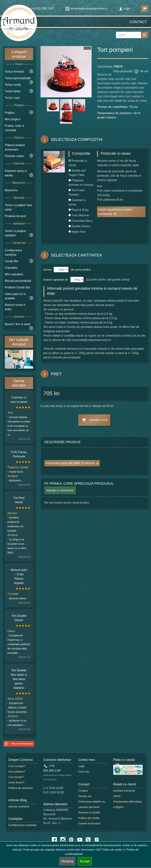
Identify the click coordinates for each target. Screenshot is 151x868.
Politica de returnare (21, 788)
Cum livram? (16, 777)
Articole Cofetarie (19, 806)
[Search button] (145, 35)
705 (48, 393)
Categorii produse (19, 54)
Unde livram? (16, 782)
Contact (138, 22)
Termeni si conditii (89, 812)
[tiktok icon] (97, 840)
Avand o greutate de (56, 280)
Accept (85, 861)
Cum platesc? (17, 771)
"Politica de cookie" (112, 850)
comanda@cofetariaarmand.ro (86, 8)
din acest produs (80, 270)
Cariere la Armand (89, 823)
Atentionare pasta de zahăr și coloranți (70, 463)
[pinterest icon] (71, 840)
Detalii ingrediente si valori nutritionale (115, 212)
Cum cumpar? (17, 766)
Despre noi (85, 796)
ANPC (117, 796)
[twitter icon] (88, 840)
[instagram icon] (63, 840)
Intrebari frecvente (124, 791)
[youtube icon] (80, 840)
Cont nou (84, 771)
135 (109, 280)
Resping (67, 861)
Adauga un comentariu (60, 490)
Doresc (48, 270)
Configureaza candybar (22, 825)
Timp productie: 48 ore (131, 71)
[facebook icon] (54, 840)
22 (89, 280)
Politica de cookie (89, 818)
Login (124, 8)
